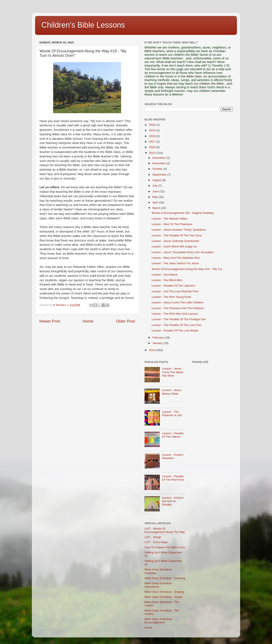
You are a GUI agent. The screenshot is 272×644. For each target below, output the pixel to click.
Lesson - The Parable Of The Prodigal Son (179, 319)
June (156, 191)
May (155, 197)
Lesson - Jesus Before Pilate (172, 392)
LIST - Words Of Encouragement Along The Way (165, 530)
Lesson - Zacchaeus (165, 275)
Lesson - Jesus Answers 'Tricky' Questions (179, 230)
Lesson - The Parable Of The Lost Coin (177, 325)
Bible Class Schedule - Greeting (165, 578)
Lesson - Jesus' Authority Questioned (175, 241)
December (159, 158)
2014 (153, 350)
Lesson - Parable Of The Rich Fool (173, 478)
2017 (153, 142)
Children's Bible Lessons (83, 25)
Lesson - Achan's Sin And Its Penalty (173, 501)
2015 (153, 153)
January (158, 343)
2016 (153, 147)
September (160, 175)
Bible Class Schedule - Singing (164, 592)
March (157, 208)
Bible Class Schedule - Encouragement (159, 621)
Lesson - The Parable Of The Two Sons (177, 235)
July (155, 186)
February (159, 338)
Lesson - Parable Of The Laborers (173, 286)
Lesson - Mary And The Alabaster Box (176, 258)
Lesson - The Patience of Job (172, 413)
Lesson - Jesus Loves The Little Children (178, 302)
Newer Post (50, 321)
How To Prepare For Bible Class (165, 547)
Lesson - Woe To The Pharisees (172, 224)
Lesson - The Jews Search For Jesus (175, 263)
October (158, 169)
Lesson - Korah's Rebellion (173, 456)
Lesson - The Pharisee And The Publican (178, 308)
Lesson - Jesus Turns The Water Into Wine (173, 372)
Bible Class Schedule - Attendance (159, 585)
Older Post (125, 321)
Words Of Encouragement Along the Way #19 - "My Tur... (188, 269)
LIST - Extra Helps (156, 542)
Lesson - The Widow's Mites (170, 219)
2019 (153, 130)
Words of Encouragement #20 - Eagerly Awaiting (183, 213)
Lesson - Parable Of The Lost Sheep (175, 331)
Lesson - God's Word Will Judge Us (174, 246)
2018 (153, 136)
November (159, 163)
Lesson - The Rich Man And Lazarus (175, 314)
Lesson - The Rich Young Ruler (172, 297)
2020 (153, 125)
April (156, 202)
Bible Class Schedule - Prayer (164, 597)
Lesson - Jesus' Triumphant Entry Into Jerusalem (183, 252)
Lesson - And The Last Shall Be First (175, 291)
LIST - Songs (153, 537)
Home (88, 321)
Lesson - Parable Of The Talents (173, 435)
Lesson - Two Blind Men (167, 280)
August (157, 180)
